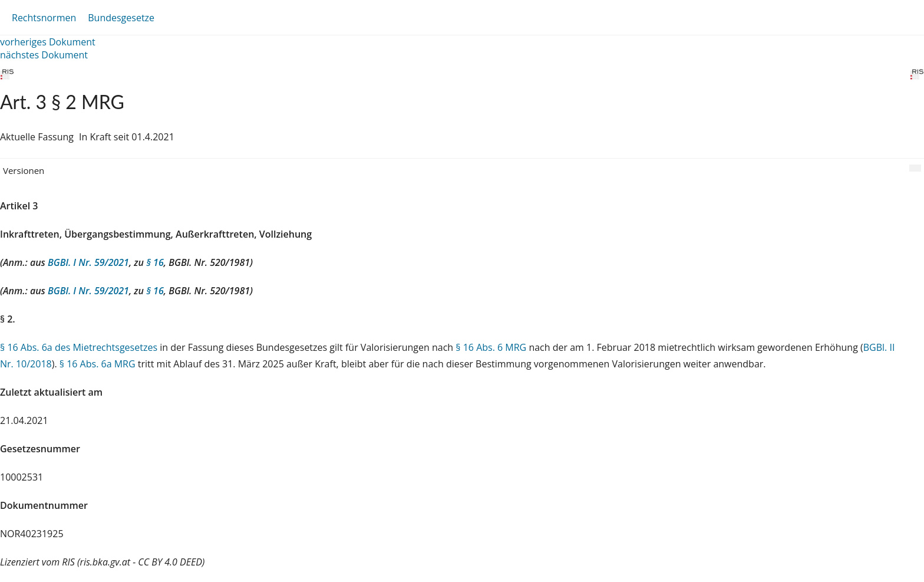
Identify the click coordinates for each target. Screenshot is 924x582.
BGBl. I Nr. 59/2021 (88, 262)
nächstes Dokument (44, 55)
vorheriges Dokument (48, 42)
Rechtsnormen (44, 18)
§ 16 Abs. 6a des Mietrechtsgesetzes (79, 347)
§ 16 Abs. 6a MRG (98, 364)
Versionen (24, 170)
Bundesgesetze (121, 18)
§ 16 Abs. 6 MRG (491, 347)
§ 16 (155, 262)
